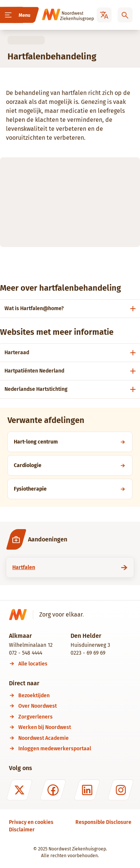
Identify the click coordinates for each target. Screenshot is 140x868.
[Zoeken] (125, 15)
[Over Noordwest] (75, 706)
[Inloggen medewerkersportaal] (75, 749)
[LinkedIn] (87, 790)
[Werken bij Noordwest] (75, 727)
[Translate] (104, 15)
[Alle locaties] (33, 664)
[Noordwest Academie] (75, 738)
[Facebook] (53, 790)
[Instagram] (121, 790)
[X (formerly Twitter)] (19, 790)
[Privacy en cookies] (31, 822)
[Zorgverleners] (75, 717)
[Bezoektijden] (75, 696)
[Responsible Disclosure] (103, 822)
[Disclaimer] (22, 830)
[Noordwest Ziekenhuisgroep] (57, 15)
